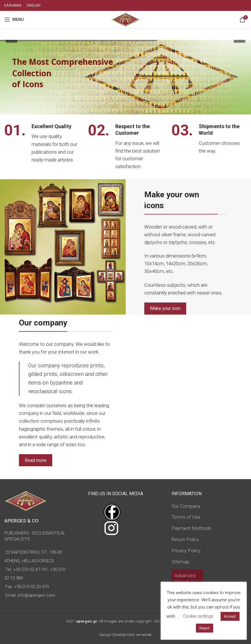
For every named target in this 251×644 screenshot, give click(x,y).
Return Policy (185, 539)
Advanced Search (185, 579)
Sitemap (180, 562)
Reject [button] (205, 628)
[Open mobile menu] (14, 19)
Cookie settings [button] (198, 616)
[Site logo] (125, 19)
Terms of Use (186, 517)
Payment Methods (191, 528)
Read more (36, 460)
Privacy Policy (186, 551)
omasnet (144, 635)
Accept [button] (230, 616)
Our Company (186, 506)
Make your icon (165, 308)
